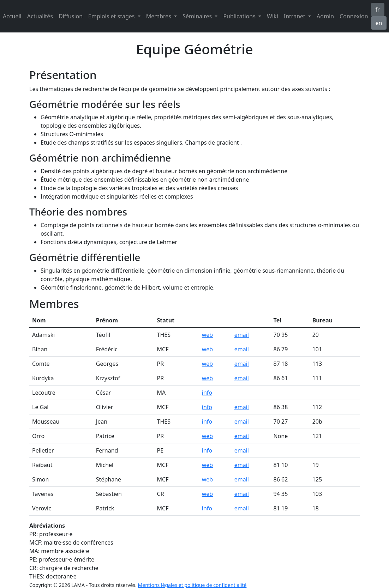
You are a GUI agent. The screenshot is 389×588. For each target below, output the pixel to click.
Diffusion (71, 16)
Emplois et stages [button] (112, 16)
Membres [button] (159, 16)
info (207, 393)
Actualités (40, 16)
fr (378, 10)
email (242, 335)
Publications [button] (240, 16)
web (207, 335)
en (379, 23)
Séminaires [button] (198, 16)
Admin (325, 16)
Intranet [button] (295, 16)
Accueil (12, 16)
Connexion (354, 16)
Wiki (273, 16)
